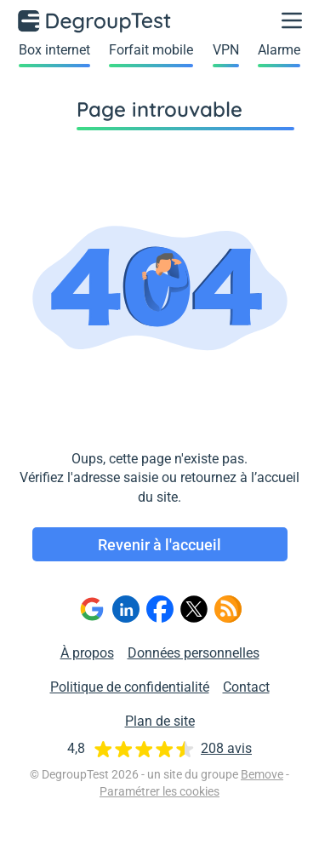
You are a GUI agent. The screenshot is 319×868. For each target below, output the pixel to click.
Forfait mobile (151, 50)
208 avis (226, 748)
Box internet (54, 50)
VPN (226, 50)
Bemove (262, 774)
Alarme (279, 50)
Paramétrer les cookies (159, 791)
